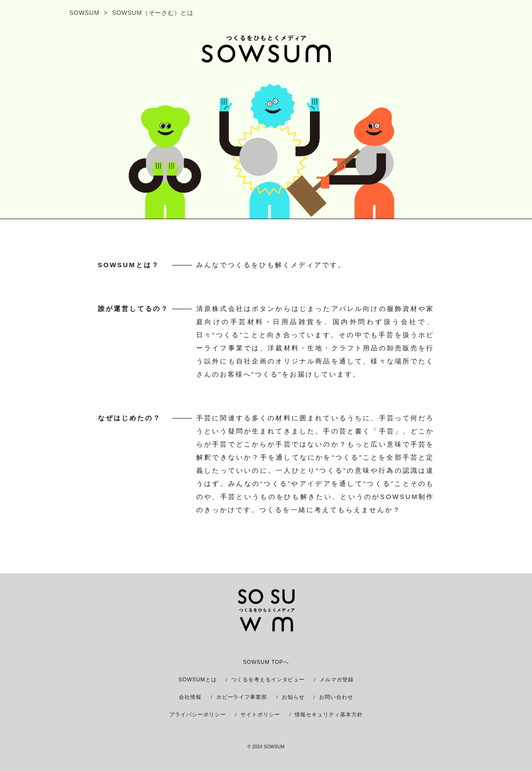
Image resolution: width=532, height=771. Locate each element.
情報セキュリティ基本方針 (329, 715)
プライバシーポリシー (198, 715)
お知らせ (293, 697)
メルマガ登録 (337, 680)
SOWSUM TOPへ (266, 662)
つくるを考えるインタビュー (268, 680)
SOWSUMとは (197, 680)
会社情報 (190, 697)
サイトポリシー (260, 715)
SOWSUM (85, 13)
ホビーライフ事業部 (242, 697)
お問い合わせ (336, 697)
